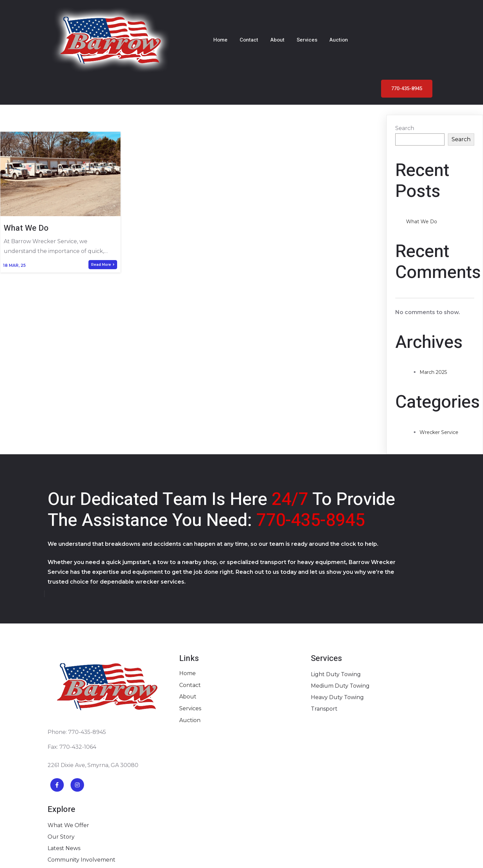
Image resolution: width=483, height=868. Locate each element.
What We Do (422, 170)
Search (405, 76)
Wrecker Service (439, 380)
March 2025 (433, 321)
